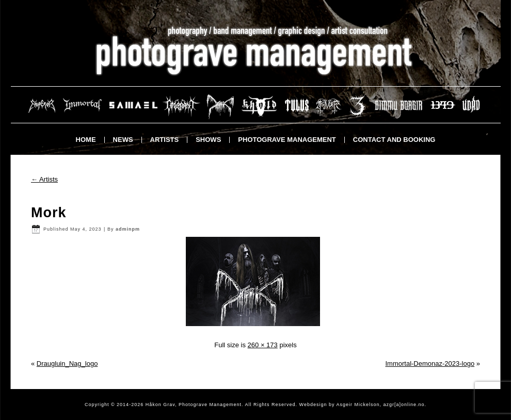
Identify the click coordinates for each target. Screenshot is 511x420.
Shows (208, 140)
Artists (165, 140)
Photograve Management (287, 140)
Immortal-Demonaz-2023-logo (430, 364)
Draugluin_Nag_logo (67, 364)
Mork (49, 213)
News (123, 140)
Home (86, 140)
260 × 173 (263, 345)
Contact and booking (394, 140)
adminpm (128, 229)
